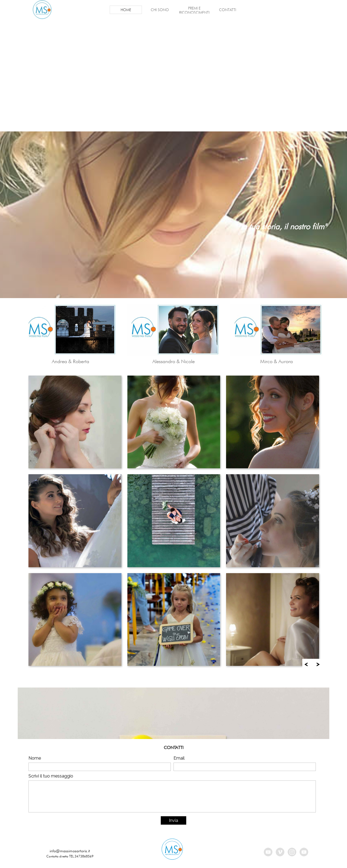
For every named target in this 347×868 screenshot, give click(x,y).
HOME (126, 10)
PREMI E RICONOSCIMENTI (194, 10)
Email (179, 758)
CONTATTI (228, 10)
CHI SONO (160, 10)
